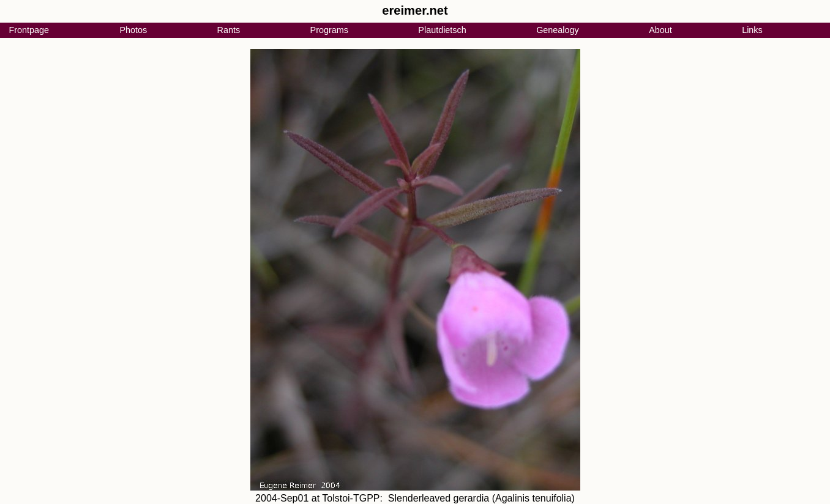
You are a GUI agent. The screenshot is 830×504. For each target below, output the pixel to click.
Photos (133, 30)
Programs (329, 30)
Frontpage (29, 30)
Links (752, 30)
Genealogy (558, 30)
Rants (229, 30)
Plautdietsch (442, 30)
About (660, 30)
